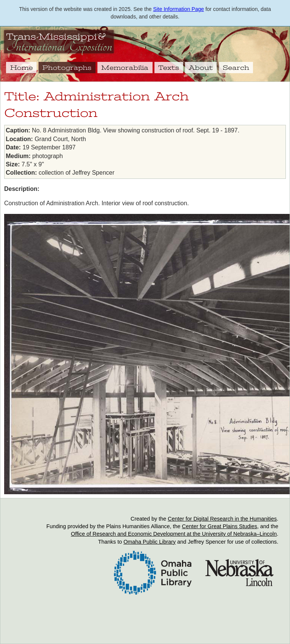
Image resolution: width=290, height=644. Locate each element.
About (201, 68)
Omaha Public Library (150, 542)
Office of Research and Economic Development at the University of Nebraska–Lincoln (174, 534)
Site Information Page (178, 9)
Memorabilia (125, 68)
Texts (169, 68)
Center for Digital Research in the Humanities (222, 519)
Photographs (67, 68)
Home (22, 68)
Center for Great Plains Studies (220, 526)
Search (236, 68)
